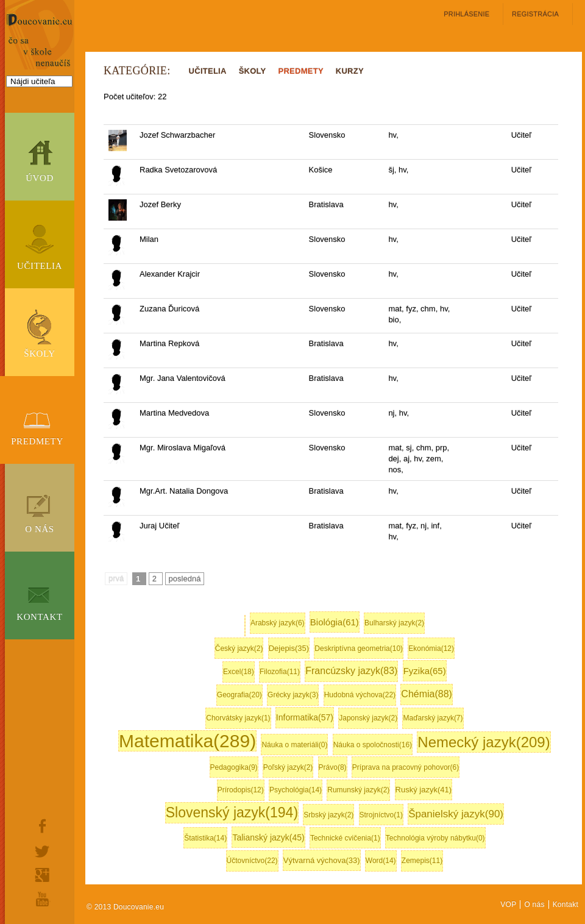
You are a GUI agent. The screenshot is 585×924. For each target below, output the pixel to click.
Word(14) (381, 861)
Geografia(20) (239, 695)
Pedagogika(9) (234, 767)
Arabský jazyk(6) (278, 623)
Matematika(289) (187, 741)
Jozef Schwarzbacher (177, 135)
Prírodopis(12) (241, 790)
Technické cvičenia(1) (345, 838)
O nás (40, 529)
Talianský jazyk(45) (268, 837)
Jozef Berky (160, 204)
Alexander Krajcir (170, 274)
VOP (508, 904)
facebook (43, 826)
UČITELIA (208, 71)
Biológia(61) (335, 622)
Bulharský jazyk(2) (394, 623)
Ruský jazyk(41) (424, 790)
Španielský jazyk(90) (456, 814)
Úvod (40, 178)
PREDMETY (301, 71)
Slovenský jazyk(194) (232, 812)
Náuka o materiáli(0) (294, 745)
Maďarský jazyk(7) (433, 718)
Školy (40, 354)
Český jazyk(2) (239, 649)
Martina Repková (169, 343)
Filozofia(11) (280, 672)
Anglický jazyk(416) (245, 626)
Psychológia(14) (296, 790)
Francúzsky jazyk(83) (351, 671)
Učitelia (40, 266)
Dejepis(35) (289, 648)
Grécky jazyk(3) (293, 695)
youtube (43, 899)
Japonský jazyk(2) (368, 718)
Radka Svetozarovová (178, 170)
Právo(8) (333, 767)
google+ (43, 875)
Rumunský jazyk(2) (358, 790)
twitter (43, 851)
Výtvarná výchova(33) (322, 860)
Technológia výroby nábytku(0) (435, 838)
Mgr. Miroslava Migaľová (183, 448)
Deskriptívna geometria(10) (359, 649)
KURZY (350, 71)
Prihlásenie (466, 14)
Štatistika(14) (205, 838)
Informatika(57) (305, 717)
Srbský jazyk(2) (328, 815)
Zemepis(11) (422, 861)
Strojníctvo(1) (381, 815)
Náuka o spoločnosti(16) (373, 745)
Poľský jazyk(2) (288, 767)
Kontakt (40, 617)
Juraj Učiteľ (159, 526)
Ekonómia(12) (431, 649)
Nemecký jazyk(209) (484, 742)
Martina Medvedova (174, 413)
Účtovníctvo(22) (252, 861)
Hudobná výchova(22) (360, 695)
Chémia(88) (427, 694)
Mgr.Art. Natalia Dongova (184, 491)
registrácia (535, 14)
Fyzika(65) (425, 671)
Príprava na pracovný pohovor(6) (406, 767)
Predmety (37, 441)
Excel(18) (239, 672)
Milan (149, 239)
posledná (185, 579)
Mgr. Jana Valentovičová (183, 378)
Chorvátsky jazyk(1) (238, 718)
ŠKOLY (253, 71)
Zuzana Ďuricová (169, 309)
